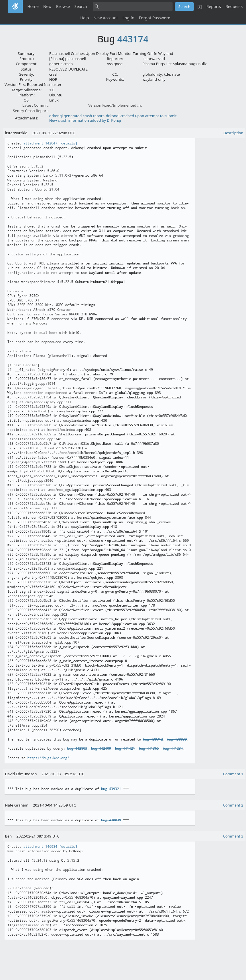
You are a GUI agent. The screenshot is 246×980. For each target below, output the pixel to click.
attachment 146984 (40, 847)
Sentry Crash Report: (31, 111)
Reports (214, 6)
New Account (106, 18)
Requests (234, 6)
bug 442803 (77, 749)
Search (81, 6)
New (47, 6)
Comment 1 (233, 774)
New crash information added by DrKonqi (85, 120)
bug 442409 (101, 749)
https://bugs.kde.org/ (48, 758)
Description (233, 133)
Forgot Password (155, 18)
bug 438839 (177, 739)
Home (33, 6)
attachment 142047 (40, 143)
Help (85, 18)
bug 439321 (111, 789)
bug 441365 (149, 749)
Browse (63, 6)
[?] (199, 6)
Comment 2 (233, 805)
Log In (128, 18)
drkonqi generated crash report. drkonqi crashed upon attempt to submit (113, 116)
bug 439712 (153, 739)
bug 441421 (125, 749)
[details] (68, 143)
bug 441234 (173, 749)
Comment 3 (233, 836)
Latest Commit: (35, 105)
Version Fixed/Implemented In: (115, 105)
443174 (133, 39)
